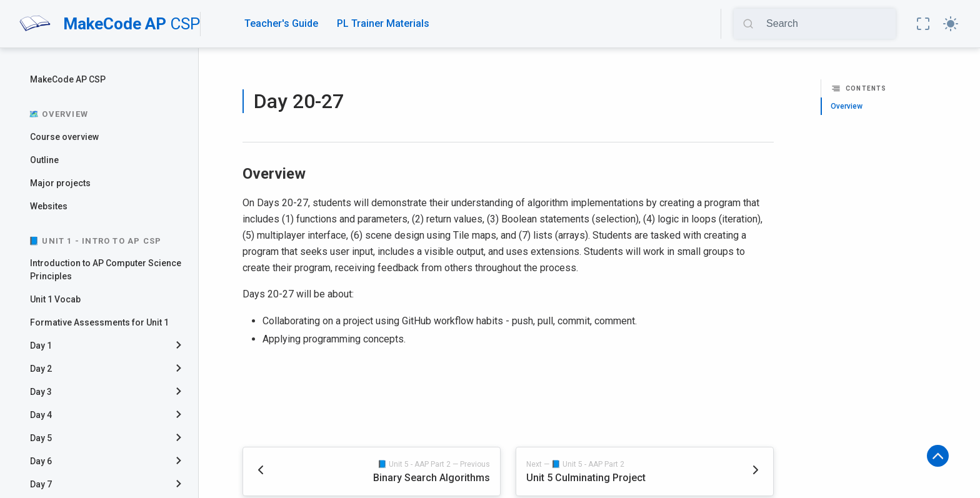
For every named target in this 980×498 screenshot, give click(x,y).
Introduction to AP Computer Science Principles (106, 270)
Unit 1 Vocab (55, 299)
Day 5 (41, 438)
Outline (44, 160)
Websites (49, 206)
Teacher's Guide (281, 23)
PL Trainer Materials (383, 23)
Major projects (60, 183)
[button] (923, 24)
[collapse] (183, 346)
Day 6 (41, 461)
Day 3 (41, 392)
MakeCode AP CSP (68, 79)
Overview (847, 106)
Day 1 (41, 346)
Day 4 (41, 415)
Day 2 (41, 369)
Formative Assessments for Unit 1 (99, 322)
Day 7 (41, 484)
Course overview (64, 137)
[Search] (827, 24)
